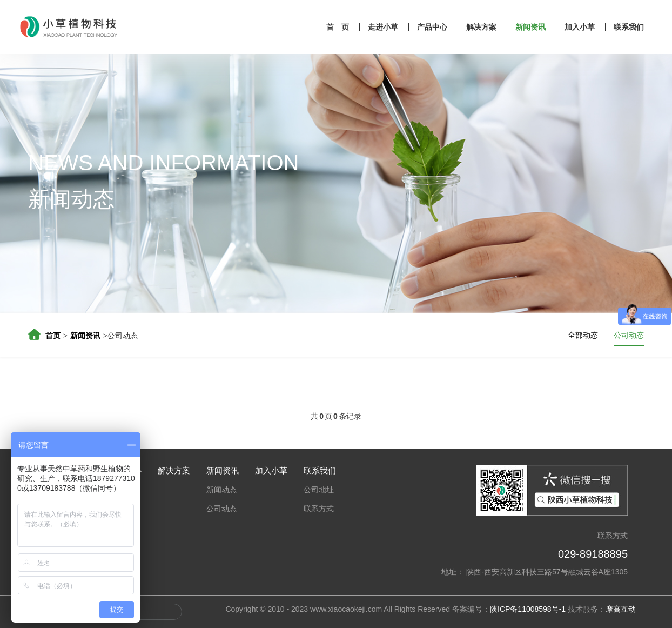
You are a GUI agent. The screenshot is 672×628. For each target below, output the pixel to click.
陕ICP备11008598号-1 (528, 609)
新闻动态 (221, 490)
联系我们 (629, 27)
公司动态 (629, 335)
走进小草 (384, 27)
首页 (53, 336)
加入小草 (581, 27)
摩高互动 (621, 609)
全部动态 (583, 335)
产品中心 (433, 27)
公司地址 (319, 490)
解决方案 (482, 27)
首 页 (339, 27)
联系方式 (319, 509)
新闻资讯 (532, 27)
